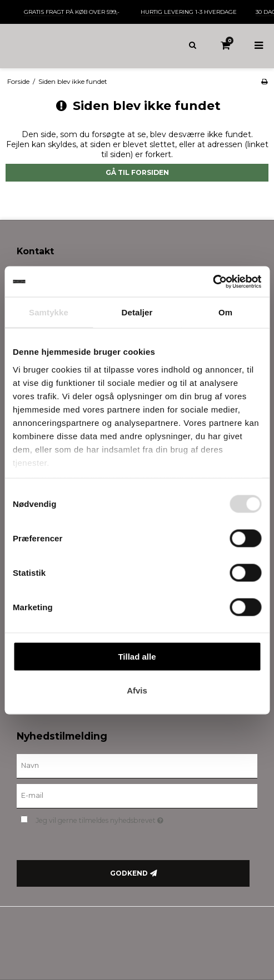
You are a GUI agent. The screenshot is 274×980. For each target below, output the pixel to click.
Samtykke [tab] (49, 312)
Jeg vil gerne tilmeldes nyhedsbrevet (127, 819)
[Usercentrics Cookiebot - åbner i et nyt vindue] (213, 282)
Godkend (129, 873)
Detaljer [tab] (137, 312)
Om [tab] (225, 312)
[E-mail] (137, 795)
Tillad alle (137, 657)
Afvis (137, 690)
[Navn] (137, 765)
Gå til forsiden (137, 172)
